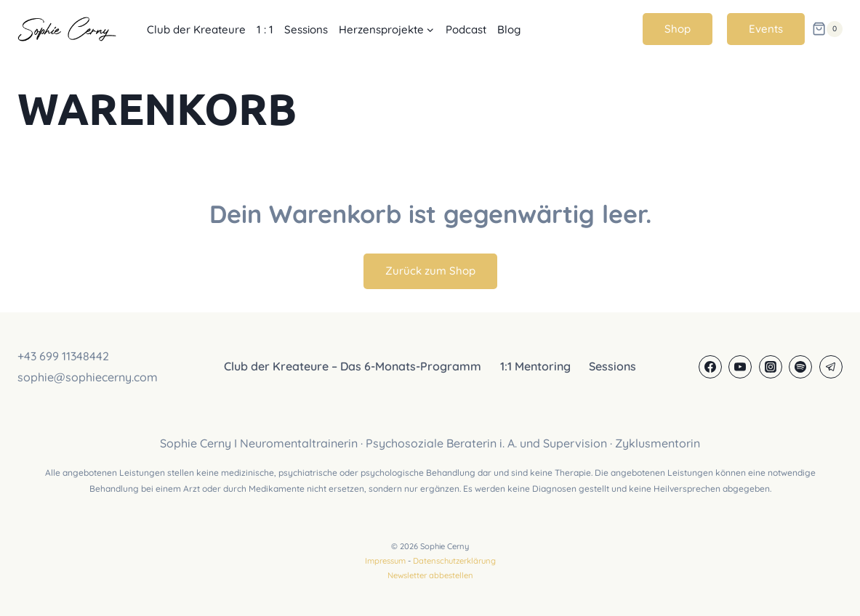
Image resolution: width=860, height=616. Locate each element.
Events (766, 29)
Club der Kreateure (196, 29)
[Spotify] (800, 367)
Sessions (306, 29)
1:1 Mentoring (535, 366)
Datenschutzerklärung (454, 561)
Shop (678, 29)
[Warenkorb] (827, 29)
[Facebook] (710, 367)
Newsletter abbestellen (430, 575)
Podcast (466, 29)
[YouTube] (740, 367)
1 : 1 (265, 29)
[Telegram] (831, 367)
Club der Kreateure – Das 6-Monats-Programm (353, 366)
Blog (509, 29)
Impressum (385, 561)
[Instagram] (771, 367)
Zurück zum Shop (430, 271)
